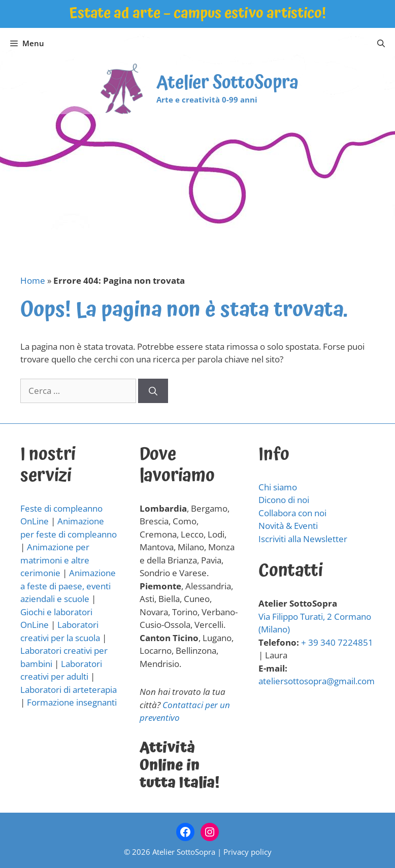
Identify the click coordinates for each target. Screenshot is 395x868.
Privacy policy (248, 852)
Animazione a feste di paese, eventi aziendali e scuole (68, 586)
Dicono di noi (284, 500)
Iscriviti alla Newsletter (303, 539)
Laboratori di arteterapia (69, 690)
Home (33, 280)
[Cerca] (153, 391)
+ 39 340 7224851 (337, 642)
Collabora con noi (292, 513)
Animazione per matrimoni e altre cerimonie (55, 560)
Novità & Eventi (288, 526)
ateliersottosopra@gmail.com (317, 681)
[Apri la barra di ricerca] (381, 43)
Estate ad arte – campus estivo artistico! (197, 13)
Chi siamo (278, 487)
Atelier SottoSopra (227, 83)
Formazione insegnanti (72, 702)
